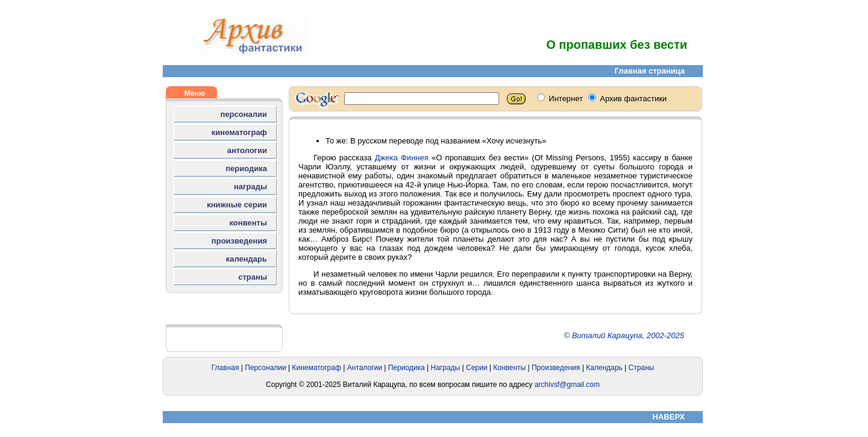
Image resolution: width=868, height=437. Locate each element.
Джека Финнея (402, 158)
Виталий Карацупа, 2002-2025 (628, 335)
